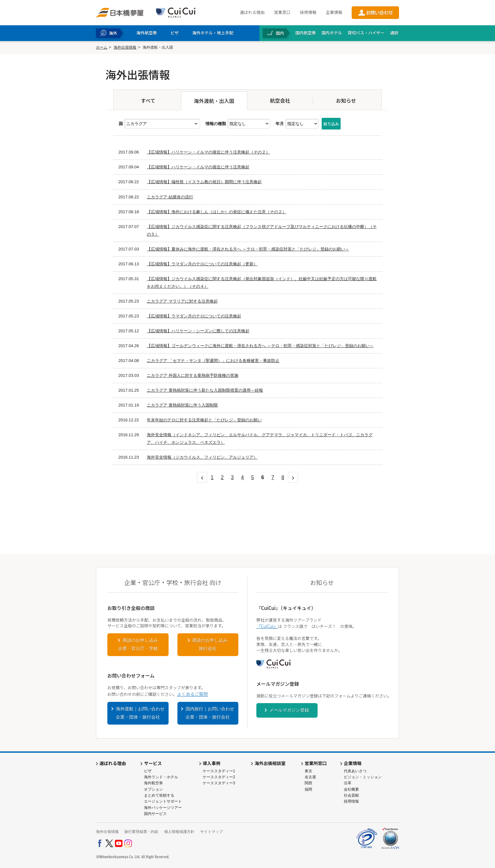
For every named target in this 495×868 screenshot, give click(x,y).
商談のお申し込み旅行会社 (210, 644)
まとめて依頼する (159, 795)
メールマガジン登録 (289, 710)
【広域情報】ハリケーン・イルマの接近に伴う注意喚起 (198, 167)
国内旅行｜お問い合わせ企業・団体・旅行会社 (210, 713)
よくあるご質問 (192, 694)
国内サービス (155, 814)
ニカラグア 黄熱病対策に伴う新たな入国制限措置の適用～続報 (205, 390)
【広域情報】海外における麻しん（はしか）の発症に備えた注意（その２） (217, 212)
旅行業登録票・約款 (141, 832)
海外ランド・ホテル (161, 777)
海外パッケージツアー (163, 808)
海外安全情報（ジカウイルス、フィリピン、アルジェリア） (202, 457)
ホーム (102, 47)
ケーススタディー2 (219, 777)
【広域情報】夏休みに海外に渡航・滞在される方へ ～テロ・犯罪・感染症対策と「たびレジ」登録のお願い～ (248, 249)
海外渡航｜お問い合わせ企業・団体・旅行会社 (140, 713)
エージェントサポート (163, 801)
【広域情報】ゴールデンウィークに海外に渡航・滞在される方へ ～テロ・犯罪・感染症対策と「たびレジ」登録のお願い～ (260, 346)
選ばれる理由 (252, 12)
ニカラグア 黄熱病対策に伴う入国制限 (182, 405)
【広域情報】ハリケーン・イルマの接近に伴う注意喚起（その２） (208, 152)
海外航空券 (153, 783)
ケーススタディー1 (219, 771)
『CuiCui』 (267, 626)
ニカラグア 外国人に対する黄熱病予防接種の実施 (193, 375)
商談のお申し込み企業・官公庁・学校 (138, 644)
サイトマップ (212, 832)
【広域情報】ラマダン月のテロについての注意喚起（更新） (202, 264)
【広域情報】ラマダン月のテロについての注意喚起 (194, 316)
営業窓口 (282, 12)
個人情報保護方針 (179, 832)
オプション (153, 789)
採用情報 (308, 12)
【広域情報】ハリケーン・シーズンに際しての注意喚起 (198, 331)
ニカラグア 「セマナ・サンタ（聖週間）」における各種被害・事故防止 (213, 361)
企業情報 (334, 12)
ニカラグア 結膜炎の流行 (170, 197)
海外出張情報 (125, 47)
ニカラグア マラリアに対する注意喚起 (182, 301)
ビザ (148, 771)
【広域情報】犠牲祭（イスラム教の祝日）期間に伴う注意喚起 (204, 182)
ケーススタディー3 (219, 783)
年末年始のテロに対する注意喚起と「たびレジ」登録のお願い (204, 420)
